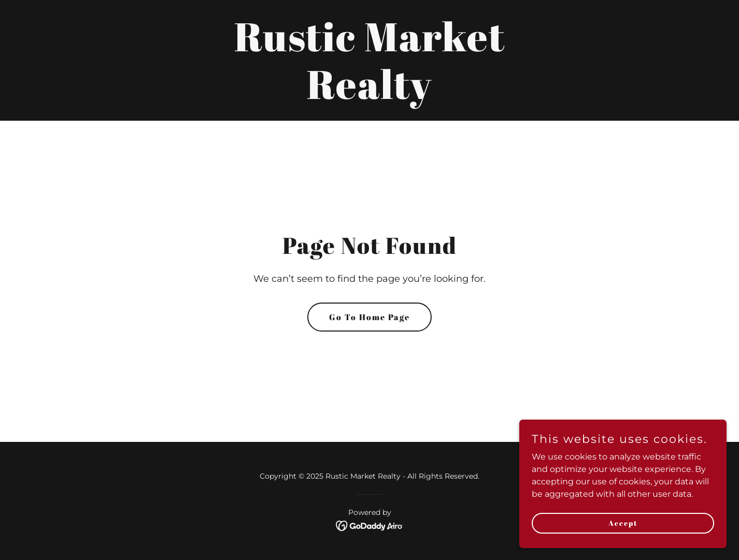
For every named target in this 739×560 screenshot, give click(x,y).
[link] (369, 96)
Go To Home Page (369, 317)
